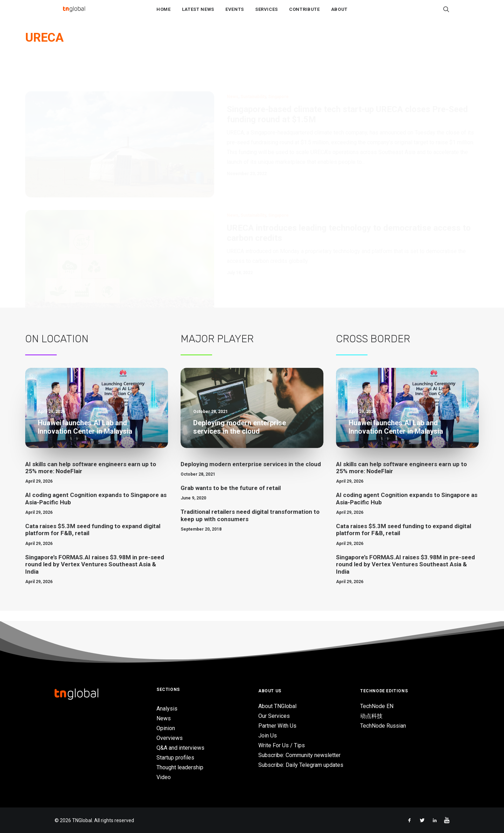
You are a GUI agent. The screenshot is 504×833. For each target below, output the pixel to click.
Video (164, 777)
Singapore (278, 73)
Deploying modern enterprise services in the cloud (251, 475)
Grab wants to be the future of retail (231, 498)
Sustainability (253, 73)
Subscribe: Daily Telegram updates (301, 765)
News (233, 73)
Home (164, 15)
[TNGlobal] (74, 14)
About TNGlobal (277, 706)
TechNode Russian (383, 726)
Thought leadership (180, 767)
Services (267, 15)
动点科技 (371, 716)
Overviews (170, 738)
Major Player (217, 349)
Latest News (198, 15)
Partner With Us (277, 726)
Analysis (167, 709)
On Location (57, 349)
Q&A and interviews (180, 748)
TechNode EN (377, 706)
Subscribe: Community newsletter (299, 755)
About (339, 15)
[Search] (446, 14)
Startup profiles (175, 758)
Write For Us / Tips (282, 745)
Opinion (166, 728)
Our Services (274, 716)
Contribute (304, 15)
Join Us (268, 736)
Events (235, 15)
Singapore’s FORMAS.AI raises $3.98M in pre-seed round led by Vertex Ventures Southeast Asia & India (95, 575)
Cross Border (373, 349)
